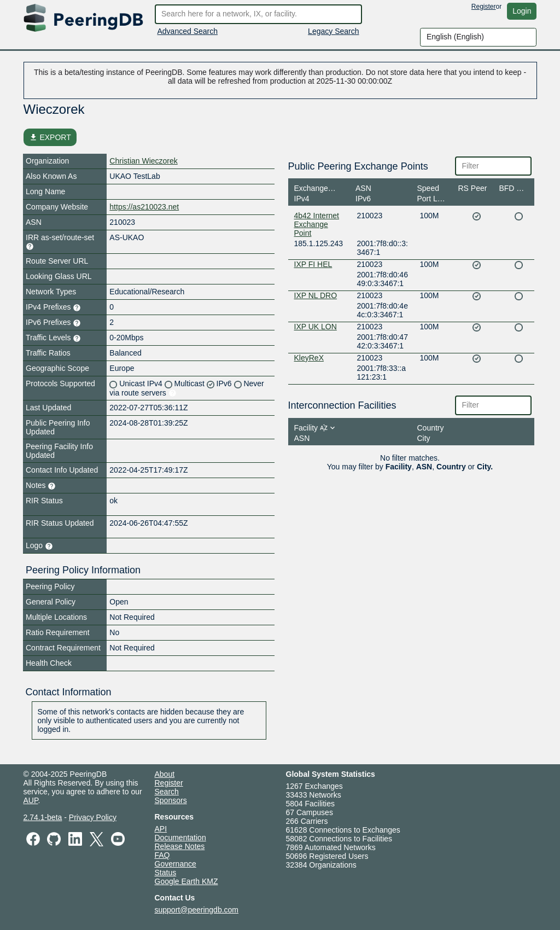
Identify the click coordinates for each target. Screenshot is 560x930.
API (161, 829)
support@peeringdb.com (197, 910)
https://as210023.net (144, 207)
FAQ (162, 855)
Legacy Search (333, 31)
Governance (176, 864)
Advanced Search (188, 31)
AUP (31, 800)
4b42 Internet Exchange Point (317, 224)
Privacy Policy (93, 817)
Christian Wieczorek (143, 161)
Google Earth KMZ (186, 881)
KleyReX (309, 358)
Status (166, 873)
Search (167, 792)
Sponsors (171, 800)
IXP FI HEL (313, 264)
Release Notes (180, 846)
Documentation (180, 838)
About (165, 774)
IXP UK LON (316, 327)
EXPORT (50, 137)
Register (484, 7)
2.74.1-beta (43, 817)
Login (522, 11)
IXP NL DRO (316, 295)
